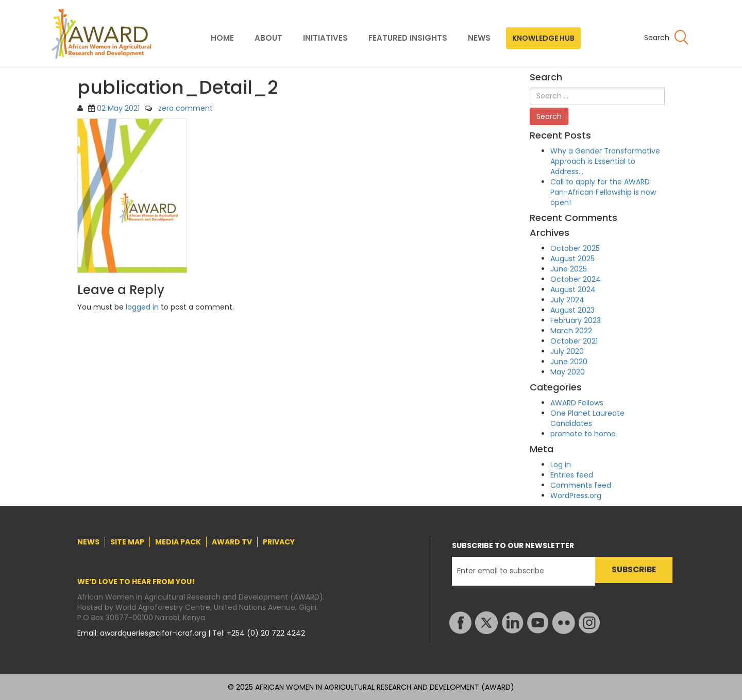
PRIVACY (279, 542)
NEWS (479, 38)
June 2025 (569, 269)
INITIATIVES (325, 38)
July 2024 (567, 300)
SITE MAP (127, 542)
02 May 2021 (118, 108)
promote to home (583, 434)
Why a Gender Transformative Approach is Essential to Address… (605, 161)
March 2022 (571, 331)
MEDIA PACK (178, 542)
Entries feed (572, 475)
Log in (561, 465)
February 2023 (576, 320)
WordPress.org (576, 496)
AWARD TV (232, 542)
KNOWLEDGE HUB (543, 38)
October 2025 (575, 248)
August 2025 (572, 259)
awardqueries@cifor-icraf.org (154, 633)
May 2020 (568, 372)
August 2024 (573, 289)
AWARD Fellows (577, 403)
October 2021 (574, 341)
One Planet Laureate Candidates (587, 418)
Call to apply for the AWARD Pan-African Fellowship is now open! (603, 192)
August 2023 (572, 310)
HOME (222, 38)
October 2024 (576, 279)
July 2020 (567, 351)
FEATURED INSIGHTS (408, 38)
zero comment (185, 108)
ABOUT (268, 38)
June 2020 (569, 362)
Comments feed (581, 485)
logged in (142, 307)
